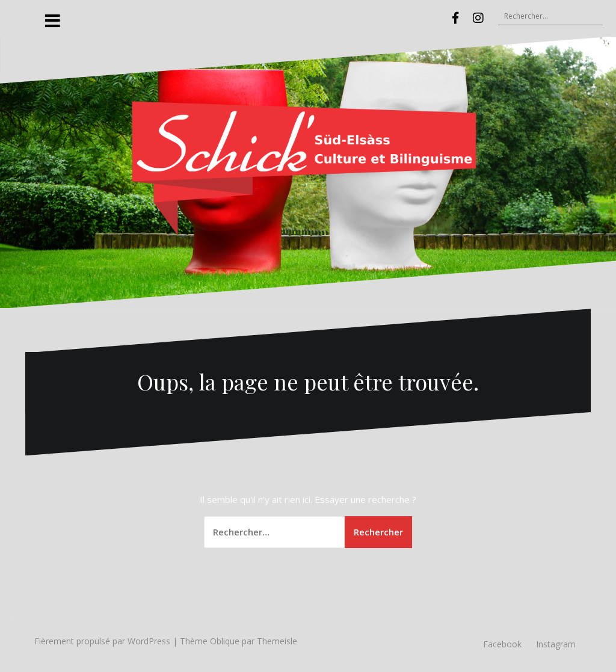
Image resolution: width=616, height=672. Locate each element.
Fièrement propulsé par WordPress (102, 641)
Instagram (556, 644)
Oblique (225, 641)
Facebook (502, 644)
